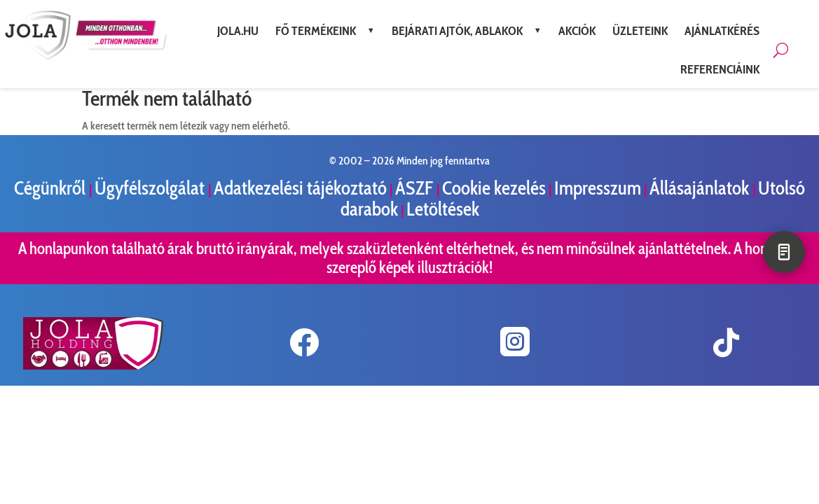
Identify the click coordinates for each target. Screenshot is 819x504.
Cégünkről (51, 188)
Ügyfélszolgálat (151, 188)
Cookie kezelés (494, 188)
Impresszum (598, 188)
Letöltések (443, 209)
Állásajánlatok (701, 188)
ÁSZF (416, 188)
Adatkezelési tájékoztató (300, 188)
